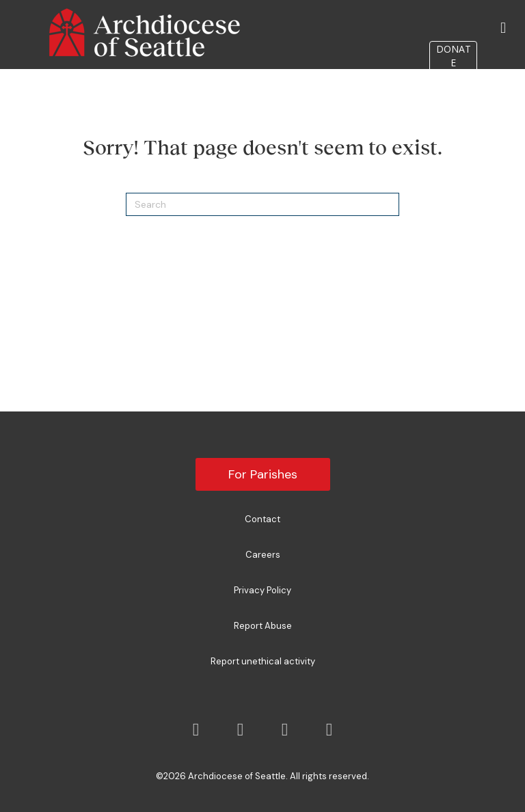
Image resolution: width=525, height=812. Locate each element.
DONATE (454, 56)
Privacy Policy (262, 590)
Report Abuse (263, 626)
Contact (262, 519)
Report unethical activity (263, 661)
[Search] (262, 204)
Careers (263, 555)
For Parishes (263, 474)
